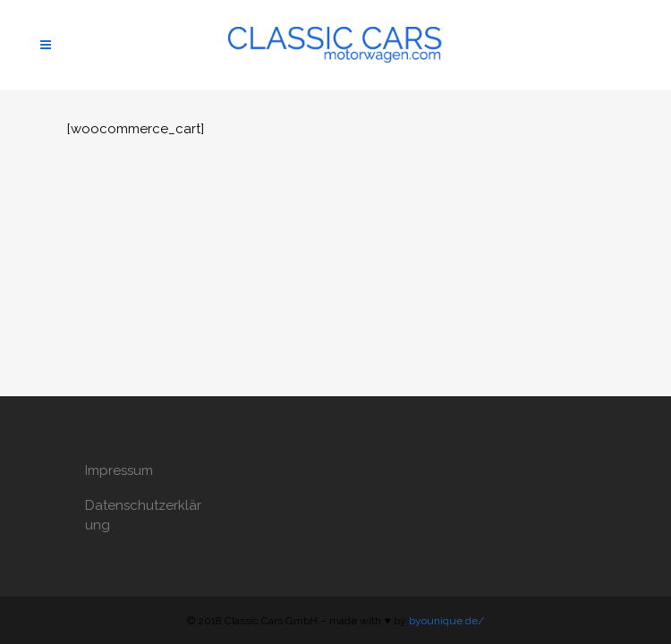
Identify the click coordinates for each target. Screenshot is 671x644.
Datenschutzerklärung (143, 515)
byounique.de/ (446, 621)
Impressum (119, 470)
